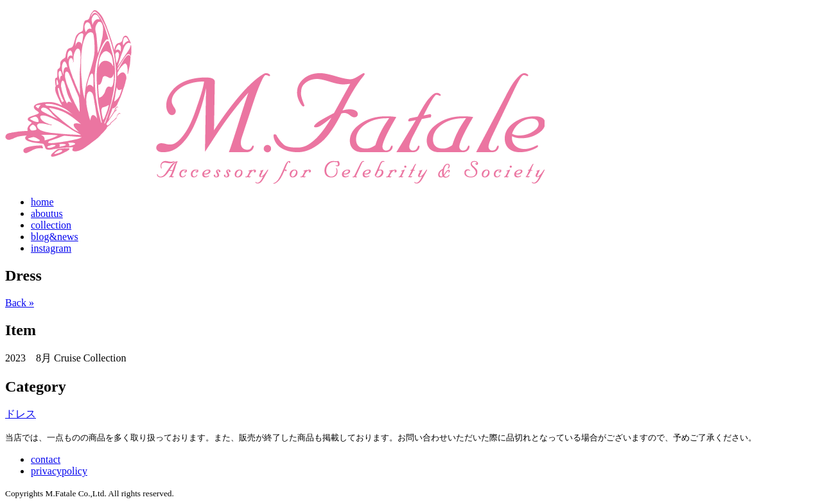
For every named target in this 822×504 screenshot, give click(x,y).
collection (51, 225)
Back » (20, 303)
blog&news (55, 237)
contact (46, 459)
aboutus (47, 213)
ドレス (21, 414)
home (42, 202)
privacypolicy (59, 471)
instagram (51, 248)
